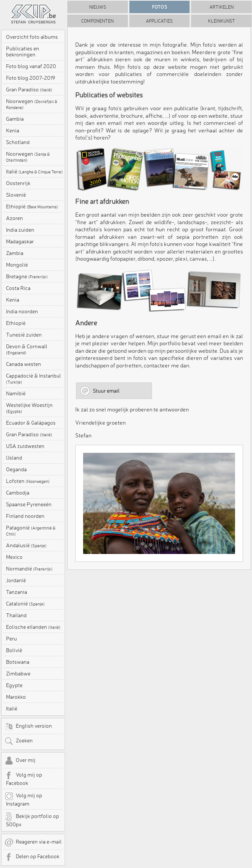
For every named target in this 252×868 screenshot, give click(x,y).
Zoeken (19, 741)
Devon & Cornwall (27, 349)
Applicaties (159, 21)
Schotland (18, 142)
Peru (11, 639)
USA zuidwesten (25, 446)
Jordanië (16, 580)
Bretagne (27, 276)
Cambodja (18, 493)
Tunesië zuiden (24, 335)
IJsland (14, 458)
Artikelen (222, 7)
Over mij (20, 761)
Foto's (159, 7)
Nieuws (98, 7)
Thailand (16, 615)
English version (28, 727)
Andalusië (26, 545)
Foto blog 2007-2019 (30, 78)
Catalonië (25, 604)
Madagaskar (20, 241)
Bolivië (14, 650)
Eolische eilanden (33, 627)
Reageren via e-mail (33, 842)
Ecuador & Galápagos (31, 423)
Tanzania (17, 592)
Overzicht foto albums (32, 37)
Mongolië (17, 265)
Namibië (16, 393)
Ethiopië (32, 206)
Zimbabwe (18, 674)
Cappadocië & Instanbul (33, 379)
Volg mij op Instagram (23, 799)
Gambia (15, 119)
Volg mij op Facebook (23, 778)
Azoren (14, 218)
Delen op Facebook (32, 857)
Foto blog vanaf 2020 (31, 66)
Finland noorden (25, 516)
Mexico (14, 557)
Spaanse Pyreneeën (29, 504)
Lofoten (28, 481)
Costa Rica (18, 288)
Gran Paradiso (29, 90)
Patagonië (31, 531)
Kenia (13, 131)
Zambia (15, 253)
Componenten (97, 21)
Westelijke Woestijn (29, 408)
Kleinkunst (222, 21)
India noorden (22, 311)
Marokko (16, 697)
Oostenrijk (18, 183)
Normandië (29, 569)
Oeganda (16, 469)
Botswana (18, 662)
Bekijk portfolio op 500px (32, 820)
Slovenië (16, 195)
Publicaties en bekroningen (23, 52)
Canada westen (24, 364)
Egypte (14, 685)
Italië (34, 171)
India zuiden (20, 230)
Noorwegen (32, 104)
